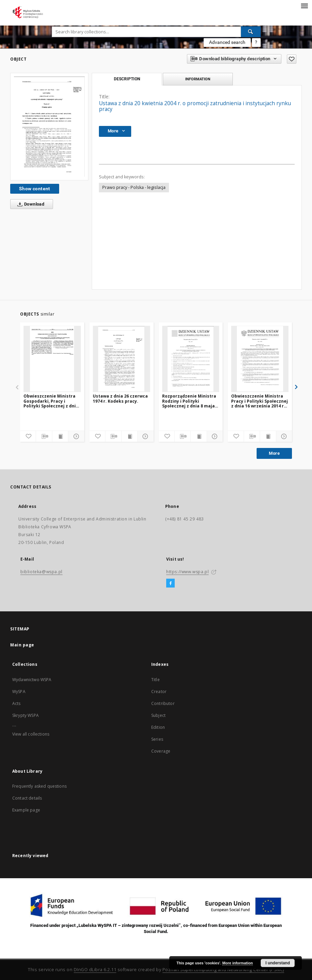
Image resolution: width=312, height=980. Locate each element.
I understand (278, 963)
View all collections (31, 734)
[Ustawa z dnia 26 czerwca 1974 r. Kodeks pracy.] (122, 359)
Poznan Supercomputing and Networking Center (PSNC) (223, 970)
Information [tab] (198, 79)
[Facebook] (170, 583)
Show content (35, 189)
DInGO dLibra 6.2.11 (95, 970)
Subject (158, 715)
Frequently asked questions (39, 786)
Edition (158, 727)
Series (157, 739)
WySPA (19, 692)
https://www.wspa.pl (187, 572)
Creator (159, 692)
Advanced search (227, 42)
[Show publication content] (60, 436)
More (274, 453)
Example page (26, 810)
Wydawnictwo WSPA (32, 680)
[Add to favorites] (292, 59)
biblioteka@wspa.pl (41, 572)
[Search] (251, 32)
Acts (16, 703)
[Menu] (304, 5)
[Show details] (75, 436)
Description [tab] (127, 79)
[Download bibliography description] (44, 436)
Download (29, 204)
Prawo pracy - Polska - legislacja (134, 187)
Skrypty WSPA (25, 715)
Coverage (161, 751)
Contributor (163, 703)
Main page (22, 645)
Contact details (27, 798)
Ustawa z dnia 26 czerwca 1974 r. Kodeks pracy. (120, 398)
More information (238, 963)
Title (155, 680)
